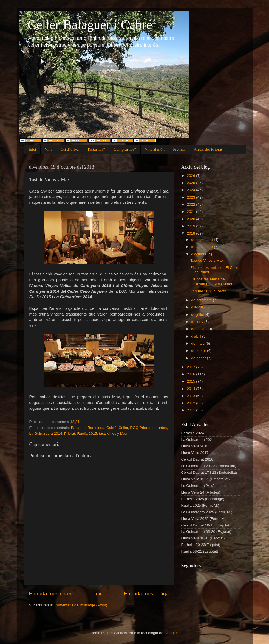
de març (199, 343)
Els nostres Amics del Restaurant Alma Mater (211, 281)
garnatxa (160, 428)
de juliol (198, 315)
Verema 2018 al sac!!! (208, 291)
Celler (123, 428)
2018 (191, 233)
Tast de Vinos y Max (207, 260)
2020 (191, 219)
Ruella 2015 (87, 433)
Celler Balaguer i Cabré (90, 25)
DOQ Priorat (140, 428)
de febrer (199, 351)
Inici (32, 149)
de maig (199, 329)
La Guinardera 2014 (46, 433)
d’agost (198, 307)
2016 (191, 374)
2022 (191, 204)
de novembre (203, 247)
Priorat (70, 433)
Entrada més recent (52, 594)
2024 (191, 190)
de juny (198, 322)
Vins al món (155, 149)
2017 (191, 367)
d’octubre (199, 254)
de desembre (203, 240)
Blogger (171, 633)
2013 (191, 396)
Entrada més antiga (146, 594)
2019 (191, 226)
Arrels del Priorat (208, 149)
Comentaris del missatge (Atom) (81, 605)
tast (102, 433)
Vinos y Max (117, 433)
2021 (191, 212)
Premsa (179, 149)
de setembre (202, 300)
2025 (191, 183)
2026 (191, 176)
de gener (199, 358)
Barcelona (96, 428)
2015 (191, 381)
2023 (191, 197)
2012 (191, 403)
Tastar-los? (96, 149)
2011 (191, 410)
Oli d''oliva (70, 149)
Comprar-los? (125, 149)
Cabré (111, 428)
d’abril (197, 336)
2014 (191, 389)
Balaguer (78, 428)
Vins (48, 149)
